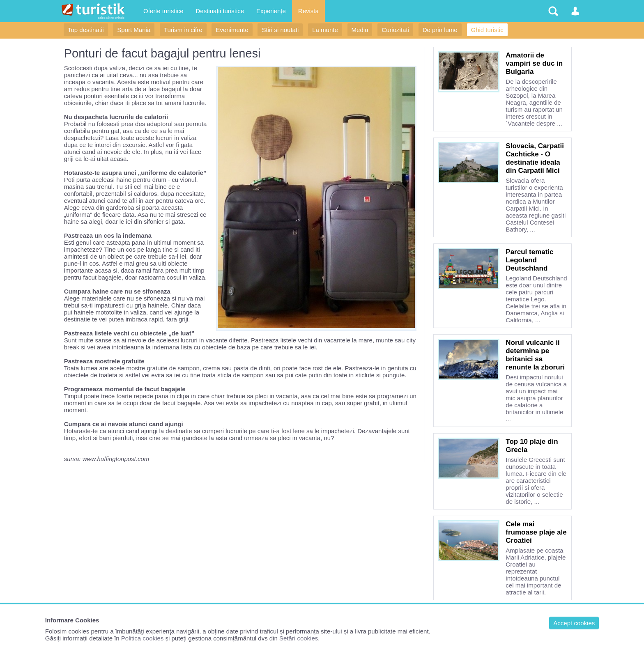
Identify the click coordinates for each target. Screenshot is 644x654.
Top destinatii (86, 30)
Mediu (360, 30)
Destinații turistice (220, 11)
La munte (325, 30)
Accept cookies (574, 623)
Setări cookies (299, 638)
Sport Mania (134, 30)
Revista (308, 11)
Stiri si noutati (280, 30)
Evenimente (232, 30)
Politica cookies (142, 638)
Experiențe (271, 11)
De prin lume (440, 30)
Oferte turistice (163, 11)
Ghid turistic (487, 30)
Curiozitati (395, 30)
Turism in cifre (183, 30)
